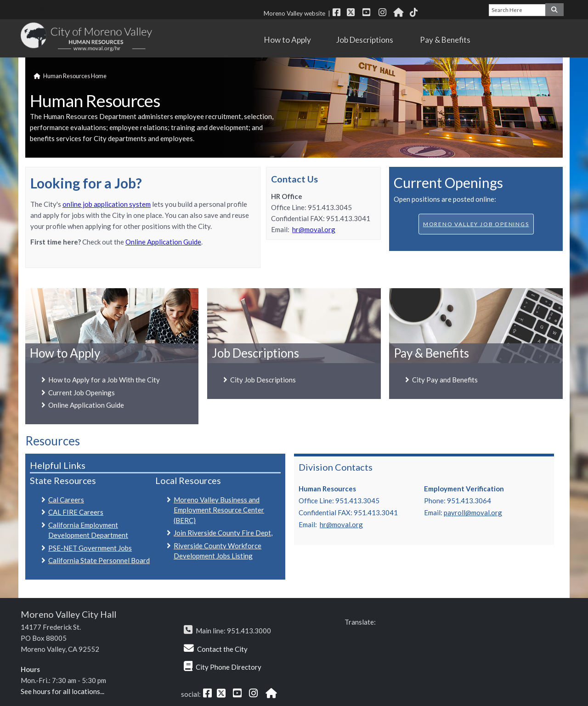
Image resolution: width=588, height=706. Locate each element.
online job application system (107, 204)
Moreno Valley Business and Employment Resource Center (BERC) (219, 510)
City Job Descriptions (263, 380)
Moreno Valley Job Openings (476, 224)
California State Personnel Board (99, 560)
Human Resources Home (75, 76)
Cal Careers (66, 500)
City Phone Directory (229, 667)
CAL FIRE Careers (76, 512)
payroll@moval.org (473, 512)
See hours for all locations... (62, 691)
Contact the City (222, 649)
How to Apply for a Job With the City (104, 380)
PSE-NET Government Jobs (90, 548)
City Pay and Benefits (445, 380)
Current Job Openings (82, 393)
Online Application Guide (163, 242)
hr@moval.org (314, 229)
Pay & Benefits (449, 40)
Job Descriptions (369, 40)
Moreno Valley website (294, 13)
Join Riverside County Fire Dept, (223, 533)
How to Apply (291, 40)
